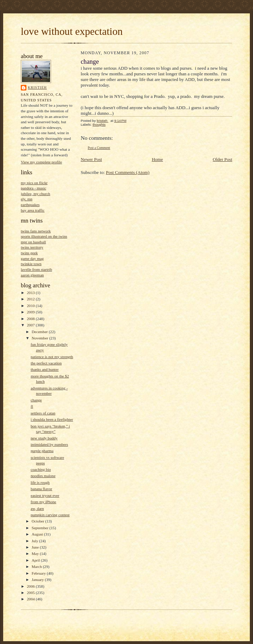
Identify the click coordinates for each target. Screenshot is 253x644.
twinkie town (31, 264)
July (35, 541)
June (36, 547)
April (36, 560)
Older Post (223, 159)
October (39, 521)
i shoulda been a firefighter (52, 419)
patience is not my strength (52, 357)
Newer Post (91, 159)
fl (32, 406)
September (41, 528)
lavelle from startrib (36, 269)
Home (158, 159)
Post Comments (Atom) (128, 172)
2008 (31, 319)
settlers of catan (43, 413)
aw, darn (37, 508)
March (37, 567)
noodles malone (43, 476)
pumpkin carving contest (50, 515)
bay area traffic (33, 210)
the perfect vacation (46, 363)
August (38, 534)
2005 (31, 593)
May (36, 554)
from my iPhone (44, 502)
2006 (31, 586)
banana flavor (41, 489)
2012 (31, 299)
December (40, 332)
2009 (31, 312)
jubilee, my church (35, 194)
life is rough (40, 482)
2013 (31, 293)
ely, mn (27, 199)
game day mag (32, 258)
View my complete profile (41, 162)
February (39, 573)
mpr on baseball (33, 242)
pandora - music (33, 188)
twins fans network (36, 231)
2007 (31, 325)
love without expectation (72, 31)
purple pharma (42, 451)
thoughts (99, 124)
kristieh (37, 87)
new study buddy (44, 438)
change (36, 400)
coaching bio (41, 469)
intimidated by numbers (49, 444)
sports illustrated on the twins (44, 236)
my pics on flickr (34, 183)
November (41, 338)
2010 (31, 306)
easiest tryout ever (45, 495)
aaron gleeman (32, 275)
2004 (31, 599)
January (38, 580)
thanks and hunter (45, 369)
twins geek (29, 253)
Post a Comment (99, 148)
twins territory (32, 247)
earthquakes (30, 205)
